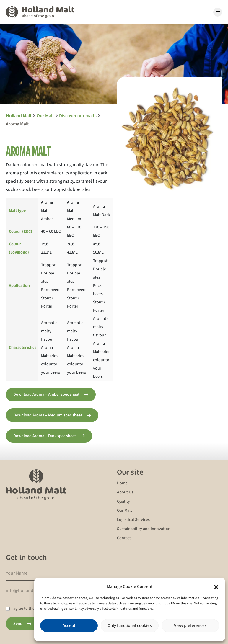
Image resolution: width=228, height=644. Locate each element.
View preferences (190, 626)
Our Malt (124, 511)
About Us (125, 492)
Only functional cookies (130, 626)
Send (18, 624)
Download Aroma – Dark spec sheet (45, 436)
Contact (124, 538)
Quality (123, 501)
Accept (69, 626)
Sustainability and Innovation (144, 529)
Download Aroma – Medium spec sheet (48, 415)
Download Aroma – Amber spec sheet (46, 395)
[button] (216, 587)
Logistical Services (133, 520)
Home (122, 483)
